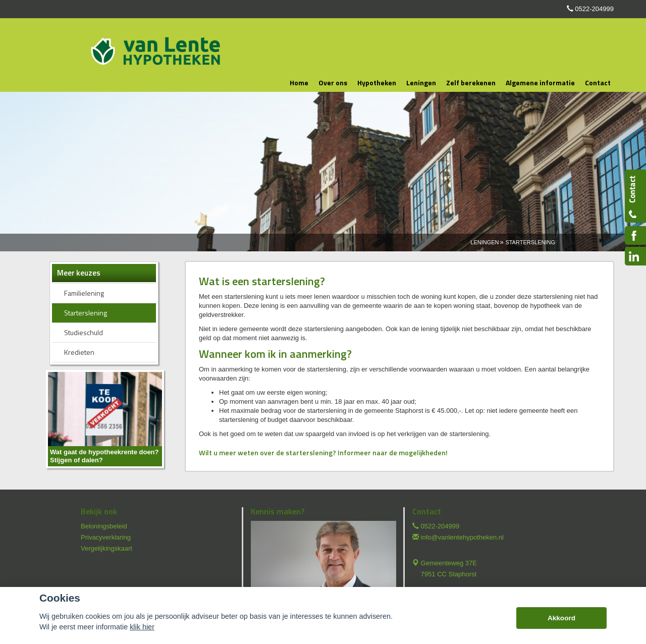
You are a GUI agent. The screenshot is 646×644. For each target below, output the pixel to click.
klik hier (142, 627)
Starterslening (530, 242)
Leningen (484, 242)
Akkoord (561, 618)
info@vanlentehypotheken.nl (462, 537)
